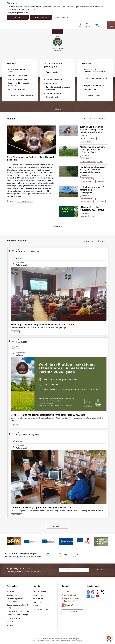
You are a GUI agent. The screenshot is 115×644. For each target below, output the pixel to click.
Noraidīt (18, 17)
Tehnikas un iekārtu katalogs (17, 615)
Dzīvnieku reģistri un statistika (18, 611)
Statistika (10, 625)
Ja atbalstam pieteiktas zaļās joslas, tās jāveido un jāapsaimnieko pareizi (93, 170)
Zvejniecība (92, 138)
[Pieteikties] (101, 570)
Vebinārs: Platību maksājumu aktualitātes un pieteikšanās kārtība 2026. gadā (48, 415)
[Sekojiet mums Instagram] (93, 592)
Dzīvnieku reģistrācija (25, 201)
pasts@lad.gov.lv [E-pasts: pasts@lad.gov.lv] (70, 595)
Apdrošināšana (86, 159)
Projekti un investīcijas (88, 161)
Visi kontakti (73, 612)
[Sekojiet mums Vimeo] (93, 596)
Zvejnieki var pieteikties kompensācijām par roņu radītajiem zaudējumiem (92, 129)
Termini (36, 606)
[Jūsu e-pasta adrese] (74, 570)
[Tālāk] (105, 541)
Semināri (93, 216)
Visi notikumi (58, 526)
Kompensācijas (86, 141)
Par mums (11, 622)
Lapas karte (37, 602)
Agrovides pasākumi (87, 181)
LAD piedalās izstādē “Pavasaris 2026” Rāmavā (92, 208)
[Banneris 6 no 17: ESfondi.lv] (84, 541)
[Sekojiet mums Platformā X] (102, 592)
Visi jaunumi (58, 226)
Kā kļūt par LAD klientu (15, 595)
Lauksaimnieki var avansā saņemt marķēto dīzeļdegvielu (92, 190)
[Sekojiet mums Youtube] (98, 596)
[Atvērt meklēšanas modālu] (80, 26)
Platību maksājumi (87, 179)
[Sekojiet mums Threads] (98, 592)
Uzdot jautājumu (94, 96)
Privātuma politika (39, 592)
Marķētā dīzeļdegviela (88, 199)
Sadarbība (84, 216)
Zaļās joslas (100, 181)
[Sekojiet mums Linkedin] (88, 596)
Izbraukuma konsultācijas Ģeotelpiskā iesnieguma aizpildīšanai (41, 508)
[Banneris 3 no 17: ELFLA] (31, 541)
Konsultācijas (16, 515)
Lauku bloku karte (13, 618)
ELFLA (100, 161)
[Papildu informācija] (72, 605)
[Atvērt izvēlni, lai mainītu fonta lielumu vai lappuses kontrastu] (96, 26)
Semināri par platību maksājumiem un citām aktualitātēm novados (43, 325)
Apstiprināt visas (41, 17)
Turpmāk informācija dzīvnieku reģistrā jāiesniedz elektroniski (31, 158)
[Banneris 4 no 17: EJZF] (49, 541)
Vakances (10, 592)
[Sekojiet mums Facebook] (88, 592)
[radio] (49, 555)
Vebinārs (15, 424)
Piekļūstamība (38, 595)
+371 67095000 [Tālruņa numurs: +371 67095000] (70, 592)
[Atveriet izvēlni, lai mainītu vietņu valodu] (87, 26)
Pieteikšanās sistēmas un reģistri (21, 96)
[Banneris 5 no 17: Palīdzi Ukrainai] (66, 541)
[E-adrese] (66, 605)
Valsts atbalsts (100, 201)
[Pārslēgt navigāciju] (111, 25)
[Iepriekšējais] (10, 541)
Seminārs (15, 332)
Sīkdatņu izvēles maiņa (41, 609)
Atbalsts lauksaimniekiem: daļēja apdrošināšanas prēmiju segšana (92, 150)
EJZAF (83, 138)
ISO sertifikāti (38, 599)
